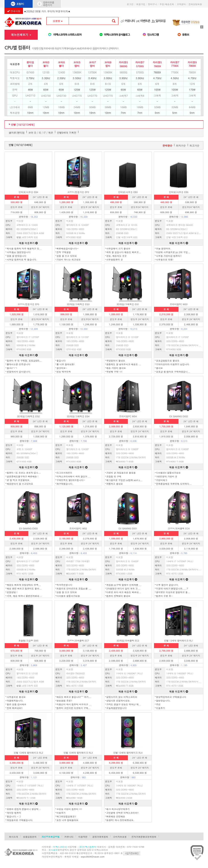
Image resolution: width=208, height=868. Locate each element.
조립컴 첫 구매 (114, 476)
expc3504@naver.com (93, 857)
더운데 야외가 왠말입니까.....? (172, 589)
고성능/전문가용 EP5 (28, 304)
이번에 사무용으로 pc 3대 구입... (173, 252)
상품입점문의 (30, 837)
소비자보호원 (120, 837)
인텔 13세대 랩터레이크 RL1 (179, 641)
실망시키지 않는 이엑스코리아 (122, 697)
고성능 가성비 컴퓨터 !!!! (69, 809)
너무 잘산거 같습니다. (167, 585)
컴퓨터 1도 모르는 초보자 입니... (24, 473)
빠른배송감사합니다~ (68, 249)
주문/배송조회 (167, 4)
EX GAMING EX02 (179, 416)
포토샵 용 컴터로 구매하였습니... (173, 372)
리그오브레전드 (65, 473)
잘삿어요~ (62, 368)
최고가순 (194, 145)
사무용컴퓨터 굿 (115, 260)
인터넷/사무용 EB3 (128, 192)
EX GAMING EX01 (128, 528)
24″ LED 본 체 (40, 197)
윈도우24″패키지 (140, 207)
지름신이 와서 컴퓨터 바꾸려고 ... (74, 704)
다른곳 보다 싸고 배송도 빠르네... (124, 592)
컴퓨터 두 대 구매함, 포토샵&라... (24, 361)
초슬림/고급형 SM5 (28, 641)
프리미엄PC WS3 (179, 304)
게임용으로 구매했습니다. (20, 820)
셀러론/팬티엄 (17, 133)
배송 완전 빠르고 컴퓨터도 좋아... (24, 589)
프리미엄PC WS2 (78, 528)
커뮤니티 (130, 21)
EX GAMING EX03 (28, 528)
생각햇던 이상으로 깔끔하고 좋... (173, 592)
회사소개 (14, 837)
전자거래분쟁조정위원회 (144, 837)
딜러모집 (161, 21)
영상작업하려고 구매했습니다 (171, 697)
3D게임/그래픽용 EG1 (128, 304)
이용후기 (161, 708)
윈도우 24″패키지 (40, 207)
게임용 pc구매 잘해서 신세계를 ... (124, 585)
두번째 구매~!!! (114, 372)
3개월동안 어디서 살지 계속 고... (123, 589)
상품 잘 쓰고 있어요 (67, 256)
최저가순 (181, 145)
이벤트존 (145, 21)
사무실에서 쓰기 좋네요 (118, 249)
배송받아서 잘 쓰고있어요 (20, 484)
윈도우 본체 (17, 207)
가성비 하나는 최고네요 (69, 260)
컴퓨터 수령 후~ (165, 596)
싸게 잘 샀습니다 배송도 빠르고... (124, 252)
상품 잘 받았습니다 (17, 256)
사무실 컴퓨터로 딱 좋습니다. (22, 260)
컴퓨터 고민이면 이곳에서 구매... (74, 708)
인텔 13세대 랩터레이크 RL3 (78, 753)
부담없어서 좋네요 (116, 361)
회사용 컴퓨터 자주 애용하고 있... (24, 249)
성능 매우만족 (64, 372)
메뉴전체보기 (21, 35)
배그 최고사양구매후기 (118, 809)
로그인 (130, 4)
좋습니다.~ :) (14, 816)
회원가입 (141, 4)
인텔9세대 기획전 (67, 133)
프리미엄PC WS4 (128, 416)
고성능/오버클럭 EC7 (78, 641)
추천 (158, 704)
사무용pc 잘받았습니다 (19, 252)
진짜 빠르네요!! (15, 708)
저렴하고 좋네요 (115, 484)
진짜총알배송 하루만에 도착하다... (174, 484)
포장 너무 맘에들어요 (67, 820)
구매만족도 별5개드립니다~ (71, 480)
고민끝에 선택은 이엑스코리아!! (122, 813)
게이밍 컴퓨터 (14, 813)
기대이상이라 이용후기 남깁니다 (173, 364)
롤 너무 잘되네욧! (66, 364)
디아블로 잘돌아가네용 (68, 596)
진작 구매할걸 (64, 252)
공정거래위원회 (100, 837)
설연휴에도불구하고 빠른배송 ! (23, 476)
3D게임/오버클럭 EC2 (128, 641)
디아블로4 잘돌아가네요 (168, 473)
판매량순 (167, 145)
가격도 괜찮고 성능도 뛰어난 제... (124, 704)
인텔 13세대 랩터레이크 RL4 (128, 753)
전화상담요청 (196, 4)
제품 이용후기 (28, 243)
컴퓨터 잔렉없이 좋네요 (118, 596)
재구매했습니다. (65, 484)
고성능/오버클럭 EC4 (179, 528)
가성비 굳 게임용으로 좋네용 (121, 473)
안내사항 (14, 11)
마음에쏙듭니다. (15, 701)
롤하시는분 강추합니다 (18, 364)
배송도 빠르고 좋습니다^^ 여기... (74, 697)
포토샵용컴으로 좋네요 (168, 361)
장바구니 (152, 4)
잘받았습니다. (163, 701)
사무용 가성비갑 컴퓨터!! (169, 256)
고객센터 (181, 4)
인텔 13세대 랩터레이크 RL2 (28, 753)
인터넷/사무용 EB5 (179, 192)
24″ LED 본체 (191, 646)
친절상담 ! (12, 592)
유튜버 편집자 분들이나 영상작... (24, 809)
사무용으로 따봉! (165, 260)
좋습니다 (61, 361)
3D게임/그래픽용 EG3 (78, 304)
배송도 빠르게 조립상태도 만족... (24, 585)
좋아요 (159, 368)
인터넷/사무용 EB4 (28, 192)
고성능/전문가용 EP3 (78, 192)
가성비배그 (162, 480)
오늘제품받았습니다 (116, 708)
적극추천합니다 (65, 585)
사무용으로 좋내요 (16, 697)
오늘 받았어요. (164, 249)
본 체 (17, 197)
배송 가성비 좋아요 (116, 368)
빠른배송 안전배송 (116, 816)
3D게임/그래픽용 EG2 (28, 416)
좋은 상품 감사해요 (17, 704)
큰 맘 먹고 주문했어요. (18, 480)
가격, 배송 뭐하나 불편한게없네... (24, 596)
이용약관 (83, 837)
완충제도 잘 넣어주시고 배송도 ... (124, 364)
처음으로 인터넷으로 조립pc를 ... (74, 589)
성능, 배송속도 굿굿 (116, 256)
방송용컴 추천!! (65, 701)
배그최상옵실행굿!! (66, 816)
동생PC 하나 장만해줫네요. (120, 820)
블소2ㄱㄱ (12, 368)
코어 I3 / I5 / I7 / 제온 (41, 133)
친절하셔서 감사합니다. (19, 372)
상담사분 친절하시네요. (118, 701)
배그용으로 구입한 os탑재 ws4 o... (124, 480)
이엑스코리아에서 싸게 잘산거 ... (74, 476)
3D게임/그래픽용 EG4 (78, 416)
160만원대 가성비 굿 (167, 476)
